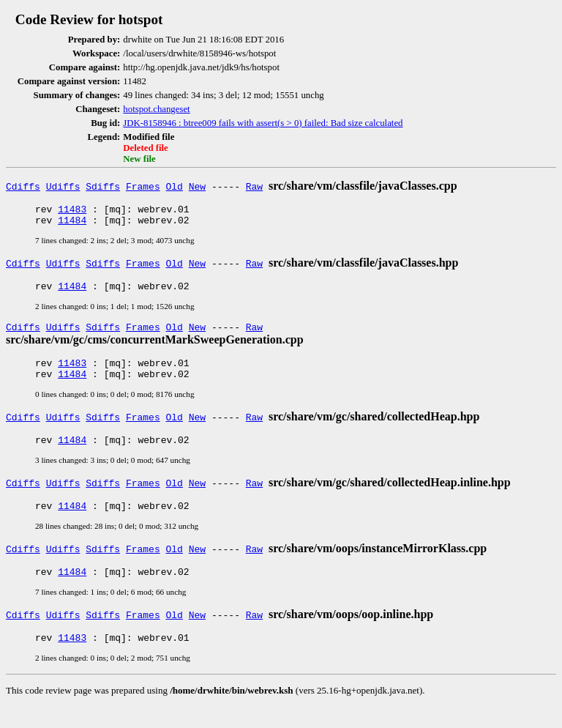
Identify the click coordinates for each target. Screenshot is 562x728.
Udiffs (63, 186)
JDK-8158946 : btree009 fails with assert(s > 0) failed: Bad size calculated (263, 123)
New (197, 186)
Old (175, 186)
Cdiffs (23, 186)
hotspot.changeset (156, 109)
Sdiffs (103, 186)
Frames (143, 186)
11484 (72, 224)
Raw (254, 186)
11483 (72, 211)
